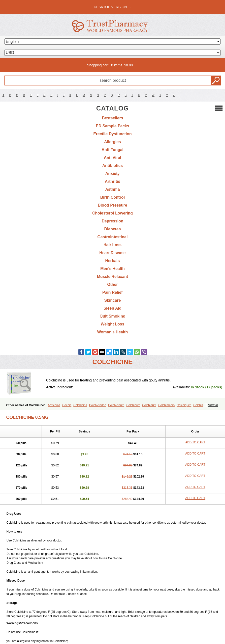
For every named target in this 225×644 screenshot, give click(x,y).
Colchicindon (98, 405)
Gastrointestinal (113, 237)
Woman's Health (113, 332)
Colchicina (80, 405)
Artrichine (54, 405)
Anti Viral (113, 158)
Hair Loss (112, 245)
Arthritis (112, 181)
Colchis (198, 405)
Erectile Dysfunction (112, 134)
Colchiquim (184, 405)
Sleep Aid (112, 308)
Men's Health (112, 269)
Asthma (112, 189)
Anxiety (113, 174)
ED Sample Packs (112, 126)
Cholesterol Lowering (113, 213)
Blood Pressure (112, 205)
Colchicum (133, 405)
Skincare (112, 300)
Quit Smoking (113, 316)
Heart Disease (113, 253)
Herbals (112, 261)
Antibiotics (112, 166)
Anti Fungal (113, 150)
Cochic (67, 405)
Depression (112, 221)
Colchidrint (149, 405)
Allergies (113, 142)
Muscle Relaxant (112, 277)
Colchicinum (116, 405)
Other (112, 284)
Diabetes (112, 229)
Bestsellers (112, 118)
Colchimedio (166, 405)
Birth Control (112, 197)
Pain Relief (113, 292)
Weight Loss (112, 324)
